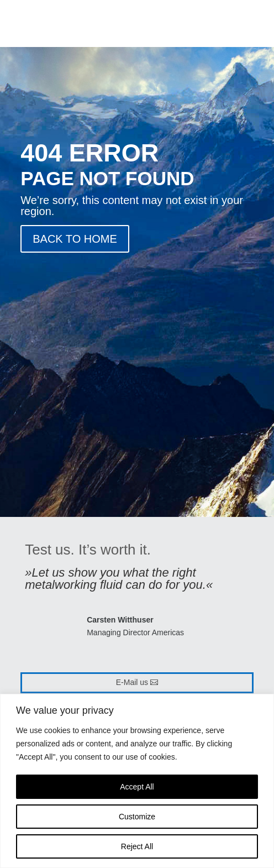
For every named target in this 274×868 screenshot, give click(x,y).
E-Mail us (132, 682)
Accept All (137, 787)
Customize (137, 817)
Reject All (137, 846)
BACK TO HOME (75, 239)
